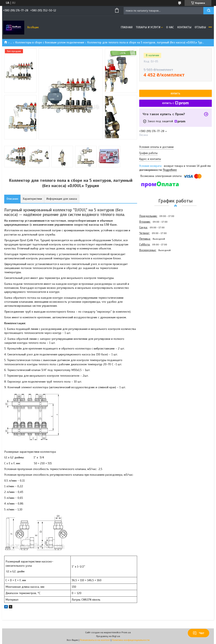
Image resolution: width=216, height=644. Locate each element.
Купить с (175, 103)
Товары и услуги (148, 27)
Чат (198, 633)
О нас (170, 27)
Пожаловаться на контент (95, 640)
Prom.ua (126, 632)
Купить (175, 94)
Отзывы (200, 27)
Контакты (184, 27)
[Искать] (209, 11)
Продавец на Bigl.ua (108, 636)
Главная (127, 27)
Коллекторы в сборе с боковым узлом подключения (50, 42)
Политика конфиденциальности (131, 640)
